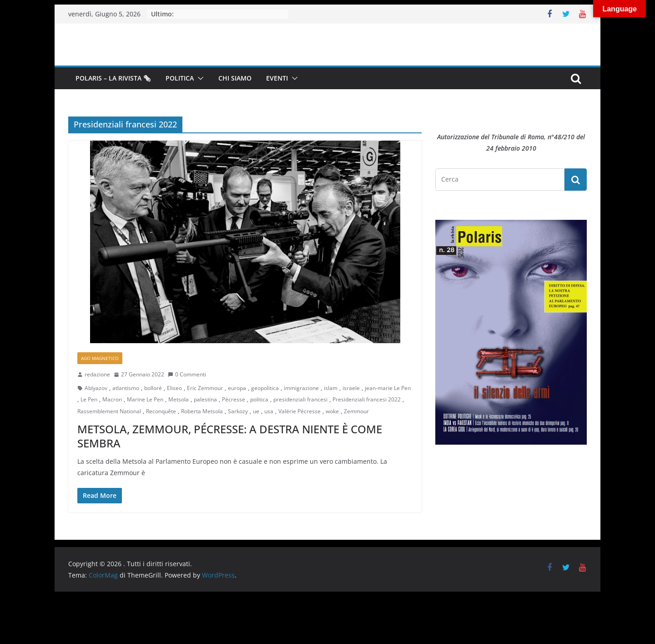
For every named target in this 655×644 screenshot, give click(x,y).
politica (259, 399)
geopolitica (265, 388)
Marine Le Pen (145, 399)
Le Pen (89, 399)
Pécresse (234, 399)
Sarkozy (238, 411)
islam (331, 388)
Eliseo (174, 388)
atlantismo (126, 388)
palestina (205, 399)
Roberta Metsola (202, 411)
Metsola (179, 399)
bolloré (153, 388)
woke (332, 411)
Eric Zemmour (205, 388)
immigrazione (301, 388)
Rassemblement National (109, 411)
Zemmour (356, 411)
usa (269, 411)
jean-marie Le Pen (388, 388)
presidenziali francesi (300, 399)
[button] (199, 78)
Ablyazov (96, 388)
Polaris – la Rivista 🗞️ (113, 78)
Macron (112, 399)
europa (237, 388)
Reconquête (161, 411)
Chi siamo (235, 78)
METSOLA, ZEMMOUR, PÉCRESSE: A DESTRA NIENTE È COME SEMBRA (230, 436)
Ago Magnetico (100, 358)
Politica (180, 78)
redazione (97, 374)
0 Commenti (187, 374)
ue (256, 411)
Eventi (277, 78)
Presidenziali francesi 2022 (367, 399)
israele (351, 388)
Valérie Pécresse (300, 411)
